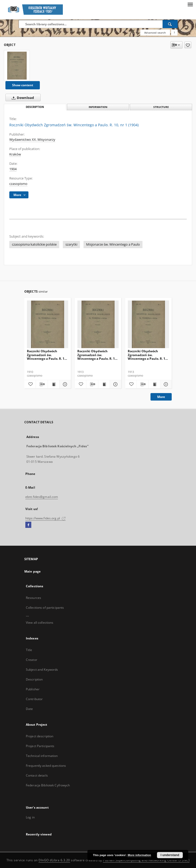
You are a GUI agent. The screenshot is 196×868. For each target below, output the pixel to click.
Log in (30, 817)
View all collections (40, 623)
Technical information (42, 756)
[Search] (170, 24)
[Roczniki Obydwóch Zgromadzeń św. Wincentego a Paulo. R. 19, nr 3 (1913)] (98, 324)
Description (34, 679)
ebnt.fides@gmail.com (42, 497)
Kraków (15, 154)
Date (29, 709)
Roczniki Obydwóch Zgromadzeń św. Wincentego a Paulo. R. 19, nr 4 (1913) (148, 355)
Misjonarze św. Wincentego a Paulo (113, 244)
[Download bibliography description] (42, 384)
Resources (33, 598)
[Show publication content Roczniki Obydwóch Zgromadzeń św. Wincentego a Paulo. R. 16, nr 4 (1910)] (54, 384)
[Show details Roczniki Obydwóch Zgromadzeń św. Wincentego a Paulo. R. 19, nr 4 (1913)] (165, 384)
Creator (32, 660)
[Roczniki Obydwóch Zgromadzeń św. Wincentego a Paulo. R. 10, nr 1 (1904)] (17, 66)
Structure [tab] (161, 107)
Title (29, 650)
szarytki (71, 244)
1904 (13, 169)
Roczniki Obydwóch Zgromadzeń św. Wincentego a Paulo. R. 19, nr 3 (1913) (97, 355)
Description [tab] (35, 107)
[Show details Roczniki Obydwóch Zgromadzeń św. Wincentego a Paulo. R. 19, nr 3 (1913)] (115, 384)
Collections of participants (45, 608)
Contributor (34, 699)
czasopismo (18, 184)
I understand (170, 855)
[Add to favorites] (188, 45)
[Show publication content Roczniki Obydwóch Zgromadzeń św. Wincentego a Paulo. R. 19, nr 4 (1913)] (154, 384)
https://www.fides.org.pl (46, 518)
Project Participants (40, 746)
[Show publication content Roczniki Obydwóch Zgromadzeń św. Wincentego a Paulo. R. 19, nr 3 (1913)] (104, 384)
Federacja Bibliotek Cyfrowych (48, 785)
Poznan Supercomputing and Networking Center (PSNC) (146, 860)
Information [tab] (98, 107)
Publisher (33, 689)
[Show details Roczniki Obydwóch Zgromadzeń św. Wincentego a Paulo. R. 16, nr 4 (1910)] (64, 384)
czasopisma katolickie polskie (34, 244)
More (161, 397)
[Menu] (190, 4)
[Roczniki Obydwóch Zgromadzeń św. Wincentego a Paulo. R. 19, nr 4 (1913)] (148, 324)
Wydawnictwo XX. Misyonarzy (32, 140)
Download (22, 98)
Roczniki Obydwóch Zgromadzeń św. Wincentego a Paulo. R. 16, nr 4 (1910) (47, 355)
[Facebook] (28, 525)
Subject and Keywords (42, 670)
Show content (23, 85)
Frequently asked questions (46, 766)
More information (139, 855)
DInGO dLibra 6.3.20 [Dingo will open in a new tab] (54, 860)
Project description (40, 736)
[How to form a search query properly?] (174, 33)
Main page (32, 571)
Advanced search (155, 33)
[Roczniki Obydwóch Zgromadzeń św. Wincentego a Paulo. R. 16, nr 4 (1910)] (48, 324)
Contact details (37, 775)
